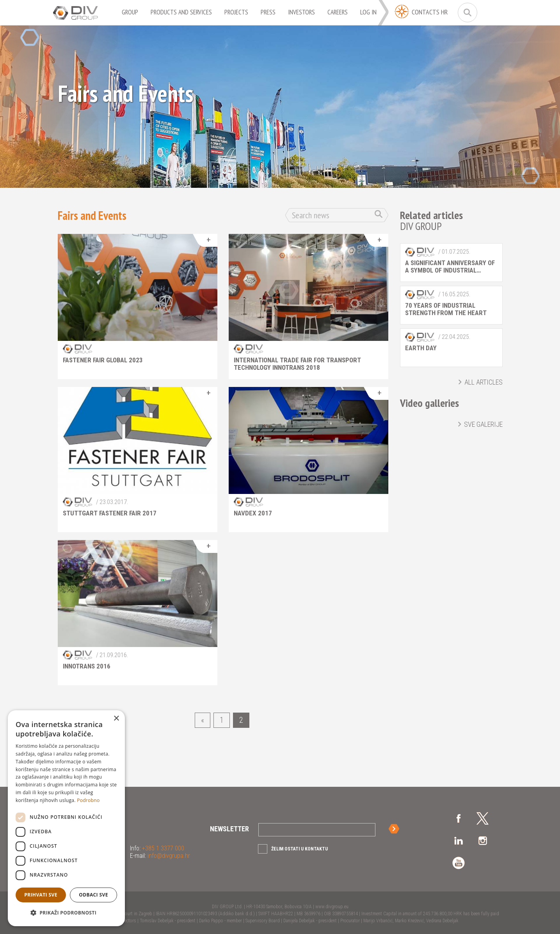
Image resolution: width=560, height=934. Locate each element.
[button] (66, 913)
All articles (484, 382)
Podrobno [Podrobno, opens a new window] (88, 800)
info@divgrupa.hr (168, 856)
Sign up (396, 829)
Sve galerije (483, 424)
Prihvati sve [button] (41, 895)
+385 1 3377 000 (162, 848)
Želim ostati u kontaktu (300, 849)
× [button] (116, 719)
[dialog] (66, 818)
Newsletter (229, 829)
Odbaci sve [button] (93, 895)
